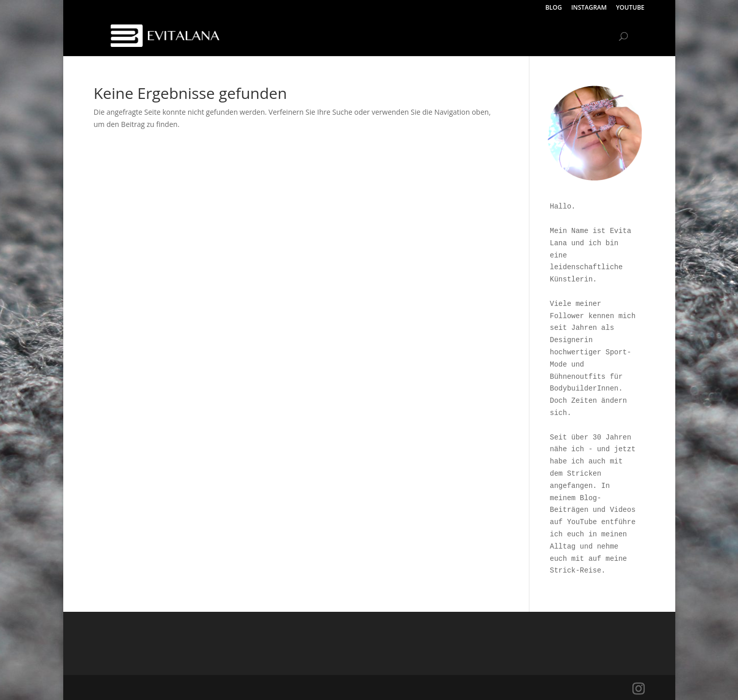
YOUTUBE (630, 8)
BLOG (554, 8)
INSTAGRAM (589, 8)
